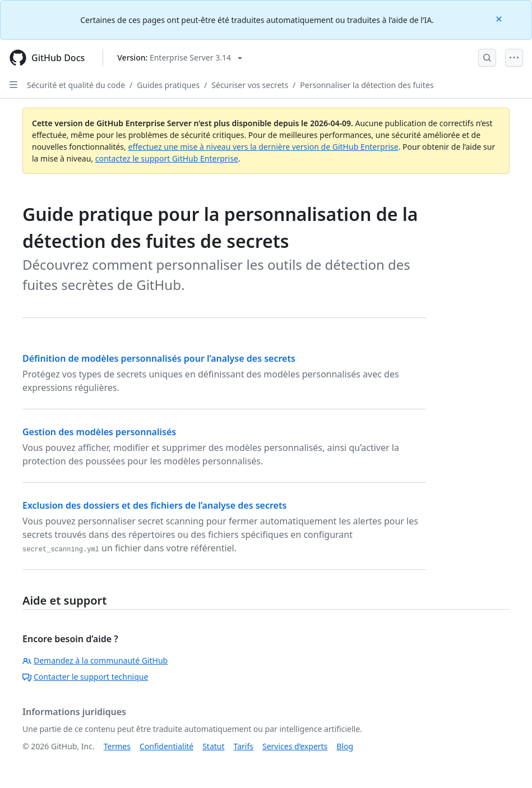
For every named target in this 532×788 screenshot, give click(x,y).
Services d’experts (295, 746)
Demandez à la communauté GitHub (95, 660)
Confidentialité (166, 746)
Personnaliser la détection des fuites (367, 85)
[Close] (500, 18)
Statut (213, 746)
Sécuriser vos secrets (250, 85)
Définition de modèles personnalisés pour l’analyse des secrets (159, 358)
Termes (117, 746)
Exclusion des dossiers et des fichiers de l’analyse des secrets (154, 505)
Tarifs (244, 746)
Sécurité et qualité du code (76, 85)
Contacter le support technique (85, 677)
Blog (345, 746)
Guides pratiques (168, 85)
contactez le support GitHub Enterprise (167, 158)
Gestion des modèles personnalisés (99, 432)
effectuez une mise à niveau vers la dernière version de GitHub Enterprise (263, 147)
